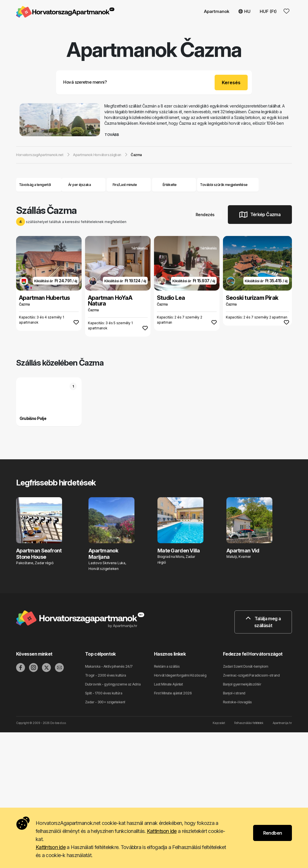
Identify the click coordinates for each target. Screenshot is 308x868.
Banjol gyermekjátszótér (242, 684)
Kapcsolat (219, 723)
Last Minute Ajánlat (168, 684)
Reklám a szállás (167, 666)
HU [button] (245, 11)
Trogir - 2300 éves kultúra (105, 675)
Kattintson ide (162, 831)
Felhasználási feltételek (249, 723)
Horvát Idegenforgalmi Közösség (180, 675)
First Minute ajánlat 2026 (173, 693)
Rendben (273, 833)
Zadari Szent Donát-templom (246, 666)
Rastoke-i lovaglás (237, 702)
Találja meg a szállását (263, 622)
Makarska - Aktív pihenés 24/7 (109, 666)
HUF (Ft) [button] (268, 11)
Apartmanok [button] (217, 11)
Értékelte (170, 185)
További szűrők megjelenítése (228, 185)
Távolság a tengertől (39, 185)
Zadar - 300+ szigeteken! (105, 702)
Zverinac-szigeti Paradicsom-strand (251, 675)
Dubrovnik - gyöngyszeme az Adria (113, 684)
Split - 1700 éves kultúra (104, 693)
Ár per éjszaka (83, 185)
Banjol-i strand (234, 693)
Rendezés (207, 215)
